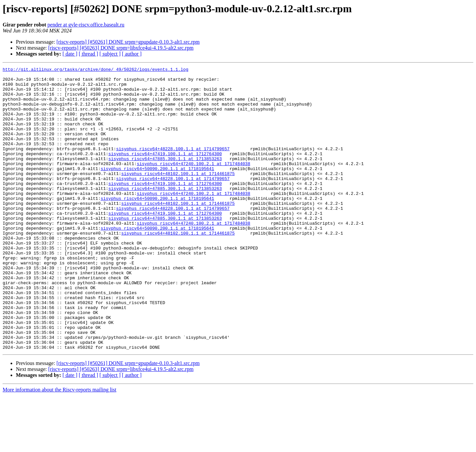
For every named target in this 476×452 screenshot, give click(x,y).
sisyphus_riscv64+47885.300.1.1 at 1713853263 (165, 177)
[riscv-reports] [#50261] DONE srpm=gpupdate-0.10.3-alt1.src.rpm (128, 42)
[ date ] (70, 54)
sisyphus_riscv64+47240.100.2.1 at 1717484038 (194, 183)
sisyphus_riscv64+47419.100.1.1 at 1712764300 (165, 171)
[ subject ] (110, 54)
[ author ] (132, 54)
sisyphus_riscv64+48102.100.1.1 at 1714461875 (178, 195)
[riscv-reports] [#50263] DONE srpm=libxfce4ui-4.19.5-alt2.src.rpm (121, 48)
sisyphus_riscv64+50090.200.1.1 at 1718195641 (157, 189)
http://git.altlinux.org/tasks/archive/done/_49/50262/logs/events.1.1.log (96, 70)
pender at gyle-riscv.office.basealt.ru (86, 25)
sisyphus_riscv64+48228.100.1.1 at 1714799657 (173, 165)
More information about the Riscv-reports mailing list (59, 446)
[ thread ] (88, 54)
